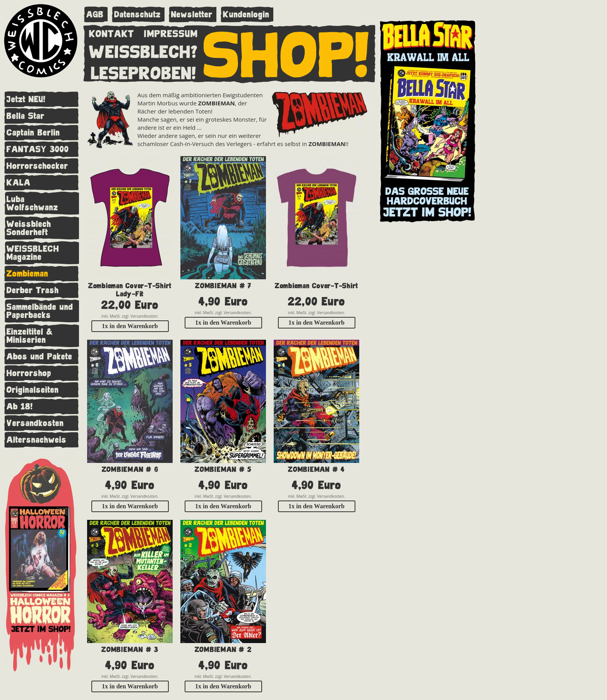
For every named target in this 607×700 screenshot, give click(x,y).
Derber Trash (33, 290)
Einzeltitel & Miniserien (30, 336)
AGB (95, 15)
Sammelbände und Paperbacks (40, 311)
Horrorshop (29, 373)
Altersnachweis (37, 440)
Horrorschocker (37, 166)
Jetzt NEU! (26, 99)
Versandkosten (35, 423)
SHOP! (287, 53)
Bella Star (26, 116)
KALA (19, 183)
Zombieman (27, 274)
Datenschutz (137, 15)
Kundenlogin (246, 15)
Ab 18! (20, 407)
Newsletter (192, 15)
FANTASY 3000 (38, 149)
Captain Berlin (33, 133)
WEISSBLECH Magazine (33, 253)
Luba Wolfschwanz (32, 203)
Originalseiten (33, 390)
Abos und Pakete (39, 357)
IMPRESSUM (171, 32)
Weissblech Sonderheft (29, 228)
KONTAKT (112, 32)
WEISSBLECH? (143, 50)
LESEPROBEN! (144, 72)
